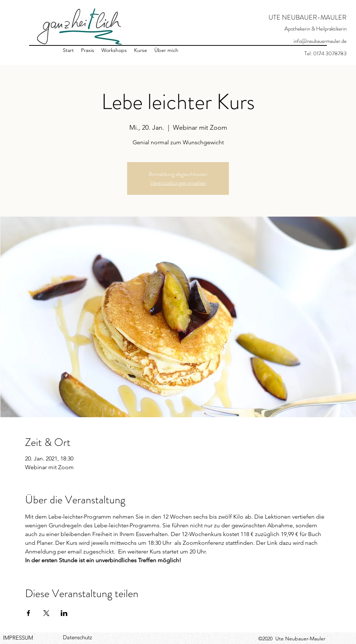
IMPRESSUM (18, 638)
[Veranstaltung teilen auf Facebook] (29, 613)
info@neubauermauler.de (320, 41)
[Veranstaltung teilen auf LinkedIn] (64, 613)
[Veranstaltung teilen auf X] (46, 613)
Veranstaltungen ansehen (178, 183)
